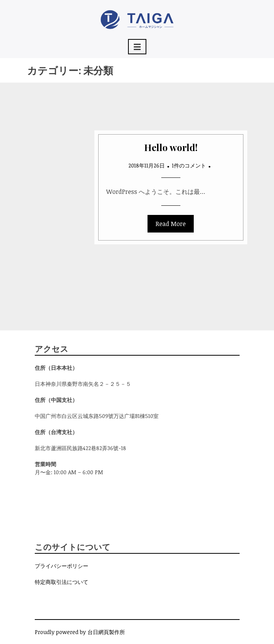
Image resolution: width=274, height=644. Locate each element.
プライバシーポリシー (62, 566)
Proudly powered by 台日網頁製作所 (80, 632)
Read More (171, 224)
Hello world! (171, 147)
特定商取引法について (62, 582)
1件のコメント (189, 165)
